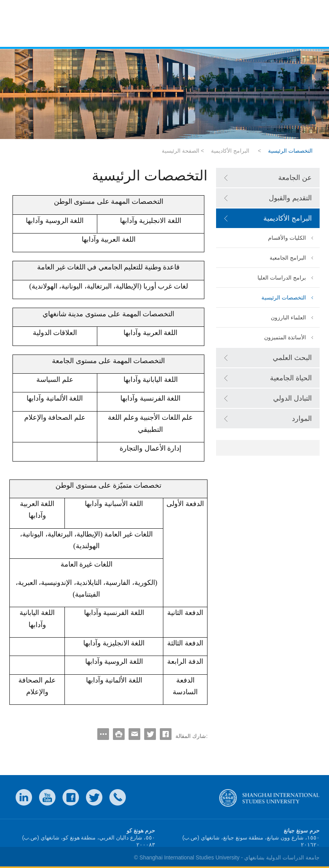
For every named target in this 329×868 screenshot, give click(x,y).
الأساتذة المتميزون (285, 337)
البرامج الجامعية (288, 258)
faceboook (71, 797)
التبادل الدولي (292, 398)
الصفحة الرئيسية (181, 151)
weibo (47, 797)
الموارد (302, 419)
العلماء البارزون (288, 317)
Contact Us (118, 797)
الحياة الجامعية (291, 378)
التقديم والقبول (290, 198)
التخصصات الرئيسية (284, 298)
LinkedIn (24, 797)
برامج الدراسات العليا (282, 278)
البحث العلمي (292, 358)
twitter (94, 797)
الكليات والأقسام (287, 238)
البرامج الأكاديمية (230, 151)
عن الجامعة (295, 178)
